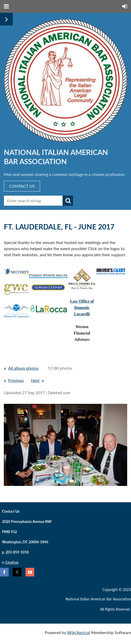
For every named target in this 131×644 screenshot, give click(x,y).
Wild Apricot (79, 632)
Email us (12, 562)
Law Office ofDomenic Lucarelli (82, 308)
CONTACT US (22, 186)
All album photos (23, 368)
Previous (16, 380)
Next (35, 380)
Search (68, 201)
